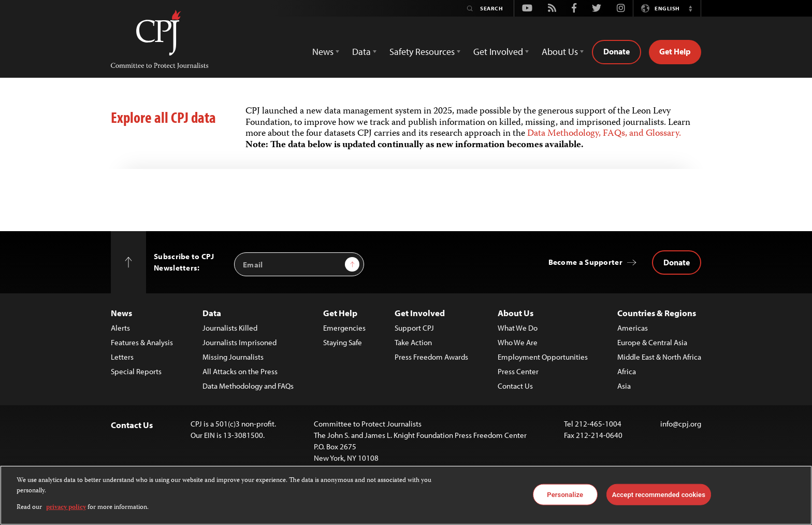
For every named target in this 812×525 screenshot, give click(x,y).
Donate (617, 51)
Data (212, 313)
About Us (516, 313)
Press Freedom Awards (431, 357)
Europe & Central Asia (652, 342)
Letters (122, 357)
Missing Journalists (233, 357)
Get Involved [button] (498, 52)
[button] (690, 8)
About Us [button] (560, 52)
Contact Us (515, 386)
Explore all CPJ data (163, 117)
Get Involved (420, 313)
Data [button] (361, 52)
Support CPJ (414, 328)
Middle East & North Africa (659, 357)
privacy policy (66, 508)
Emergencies (344, 328)
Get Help (675, 51)
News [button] (323, 52)
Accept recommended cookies (659, 494)
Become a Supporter (585, 262)
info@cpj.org (681, 424)
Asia (624, 386)
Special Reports (136, 371)
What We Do (518, 328)
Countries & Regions (657, 313)
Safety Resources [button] (422, 52)
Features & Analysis (142, 342)
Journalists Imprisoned (240, 342)
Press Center (518, 371)
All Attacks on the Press (240, 371)
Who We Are (518, 342)
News (121, 313)
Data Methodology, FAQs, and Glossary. (604, 134)
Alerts (120, 328)
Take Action (413, 342)
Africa (627, 371)
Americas (633, 328)
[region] (406, 495)
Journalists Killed (230, 328)
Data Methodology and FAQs (248, 386)
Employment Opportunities (543, 357)
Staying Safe (343, 342)
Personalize (565, 494)
